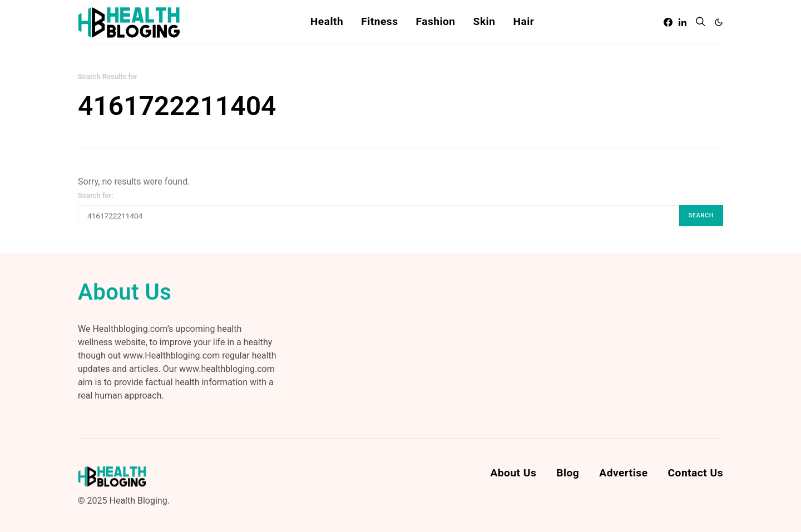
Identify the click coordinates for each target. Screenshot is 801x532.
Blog (568, 473)
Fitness (379, 21)
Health (327, 21)
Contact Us (696, 473)
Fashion (435, 21)
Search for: (96, 195)
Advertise (623, 473)
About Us (513, 473)
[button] (719, 22)
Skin (484, 21)
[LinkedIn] (683, 22)
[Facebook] (668, 22)
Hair (523, 21)
